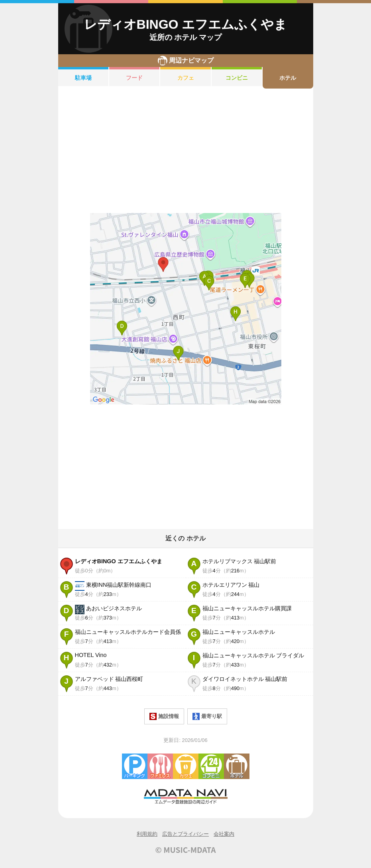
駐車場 (83, 78)
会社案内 (224, 834)
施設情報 (164, 716)
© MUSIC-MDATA (186, 850)
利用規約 (147, 834)
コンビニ (237, 78)
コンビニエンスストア (211, 766)
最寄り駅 (207, 716)
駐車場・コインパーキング (135, 766)
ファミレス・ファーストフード (160, 766)
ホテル (288, 78)
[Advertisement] (186, 151)
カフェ (186, 78)
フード (134, 78)
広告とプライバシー (185, 834)
